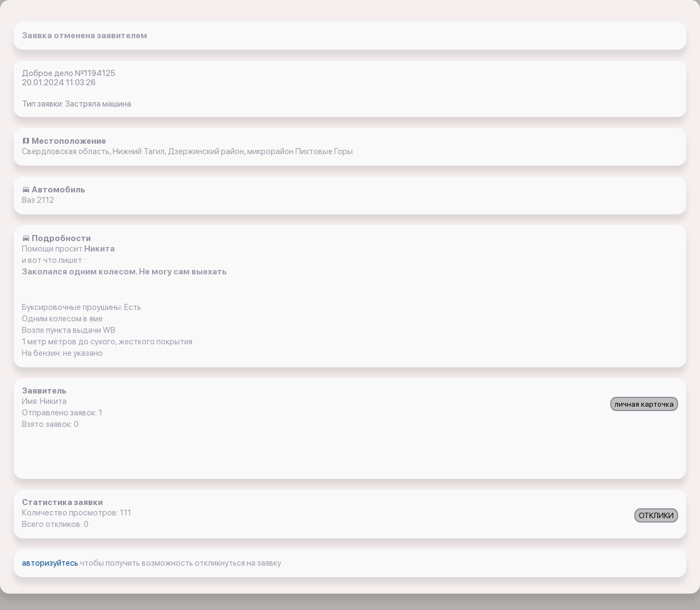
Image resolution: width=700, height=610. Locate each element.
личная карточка (644, 404)
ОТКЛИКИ (656, 515)
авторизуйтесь (51, 563)
